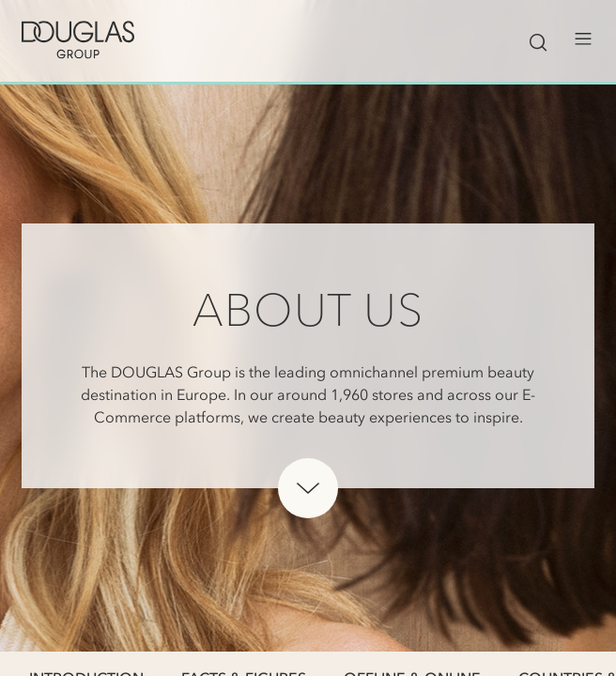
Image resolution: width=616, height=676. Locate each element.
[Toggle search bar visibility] (538, 39)
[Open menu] (583, 39)
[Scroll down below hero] (308, 488)
